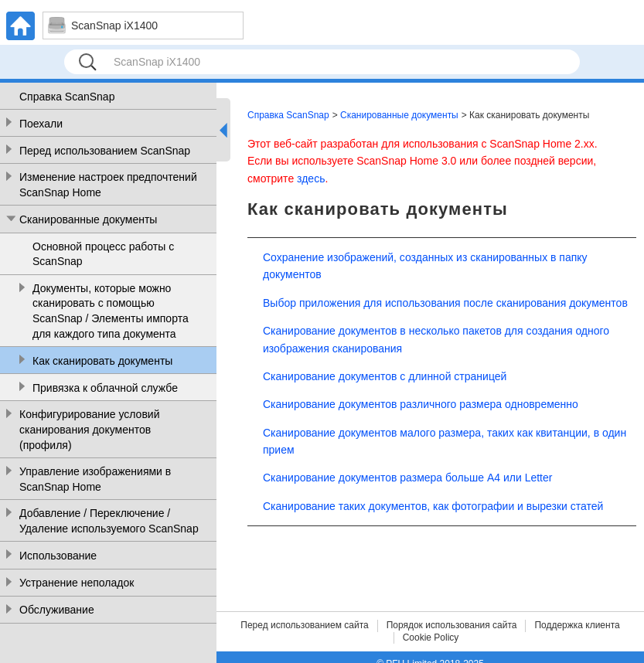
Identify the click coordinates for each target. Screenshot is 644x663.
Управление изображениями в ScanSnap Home (95, 479)
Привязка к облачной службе (105, 388)
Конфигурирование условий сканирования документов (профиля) (89, 429)
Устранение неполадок (77, 583)
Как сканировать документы (102, 361)
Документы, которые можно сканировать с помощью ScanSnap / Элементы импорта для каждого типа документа (111, 311)
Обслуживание (57, 610)
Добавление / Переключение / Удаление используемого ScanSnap (109, 521)
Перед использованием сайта (304, 625)
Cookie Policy (431, 637)
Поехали (41, 124)
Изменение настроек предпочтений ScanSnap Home (108, 185)
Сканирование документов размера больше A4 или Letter (407, 478)
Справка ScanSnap (67, 97)
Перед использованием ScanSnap (105, 151)
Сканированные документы (88, 219)
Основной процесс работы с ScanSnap (103, 254)
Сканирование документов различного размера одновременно (421, 404)
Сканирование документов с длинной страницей (385, 376)
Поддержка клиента (577, 625)
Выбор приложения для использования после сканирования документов (445, 303)
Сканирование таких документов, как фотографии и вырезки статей (433, 506)
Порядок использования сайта (452, 625)
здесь (311, 178)
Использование (58, 556)
